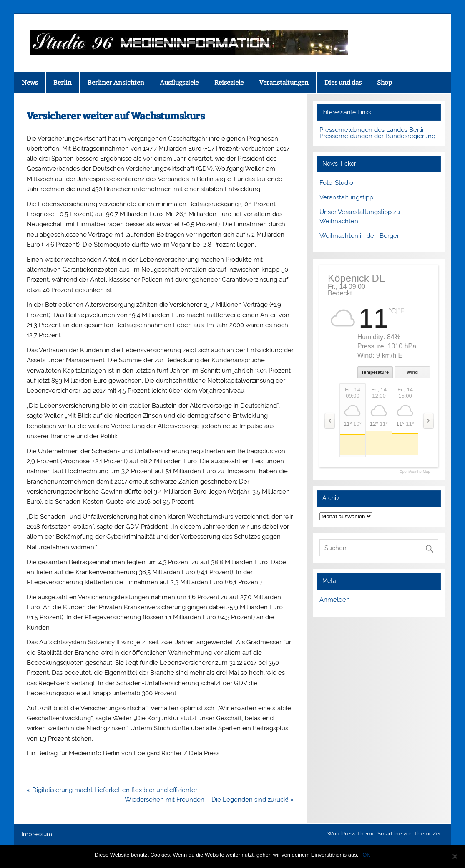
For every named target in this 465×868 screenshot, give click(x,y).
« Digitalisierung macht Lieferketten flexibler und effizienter (112, 790)
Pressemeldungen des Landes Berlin (373, 130)
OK (366, 855)
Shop (385, 83)
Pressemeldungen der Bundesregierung (377, 136)
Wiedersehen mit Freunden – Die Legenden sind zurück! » (209, 800)
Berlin (63, 83)
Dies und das (343, 83)
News (30, 83)
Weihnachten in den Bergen (360, 236)
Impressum (37, 835)
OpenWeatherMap (415, 472)
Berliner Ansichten (116, 83)
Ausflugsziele (179, 83)
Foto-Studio (336, 183)
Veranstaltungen (284, 83)
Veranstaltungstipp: (347, 197)
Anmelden (335, 600)
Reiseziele (229, 83)
